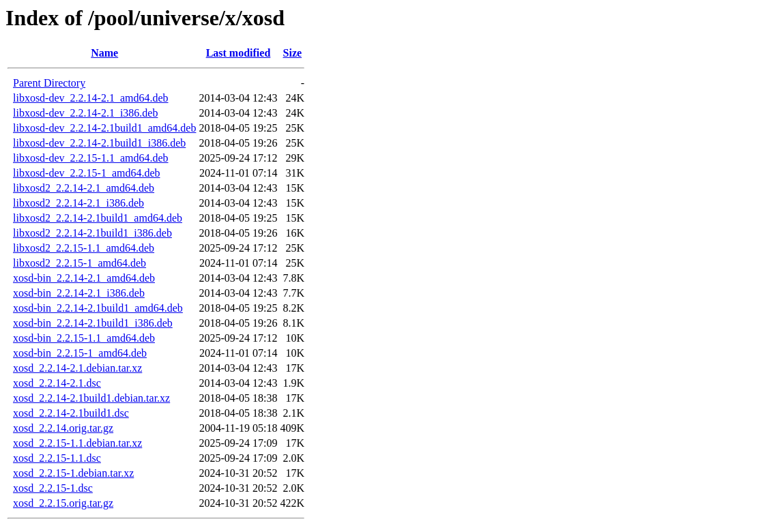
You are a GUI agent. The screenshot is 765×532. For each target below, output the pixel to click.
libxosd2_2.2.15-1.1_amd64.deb (84, 248)
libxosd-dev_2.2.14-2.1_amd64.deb (91, 98)
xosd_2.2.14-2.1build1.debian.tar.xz (91, 398)
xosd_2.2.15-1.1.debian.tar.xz (77, 443)
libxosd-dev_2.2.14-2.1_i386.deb (85, 113)
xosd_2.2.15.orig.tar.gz (63, 503)
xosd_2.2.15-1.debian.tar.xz (73, 473)
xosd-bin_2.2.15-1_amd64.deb (80, 353)
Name (104, 53)
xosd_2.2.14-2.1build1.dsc (71, 413)
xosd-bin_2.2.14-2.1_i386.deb (79, 293)
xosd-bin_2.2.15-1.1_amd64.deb (84, 338)
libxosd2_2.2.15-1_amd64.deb (80, 263)
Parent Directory (49, 83)
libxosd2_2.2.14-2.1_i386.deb (78, 203)
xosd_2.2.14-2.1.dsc (57, 383)
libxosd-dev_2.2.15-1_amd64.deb (87, 173)
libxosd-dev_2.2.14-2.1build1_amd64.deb (104, 128)
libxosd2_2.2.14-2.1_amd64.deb (84, 188)
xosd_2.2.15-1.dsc (53, 488)
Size (293, 53)
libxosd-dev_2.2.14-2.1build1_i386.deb (99, 143)
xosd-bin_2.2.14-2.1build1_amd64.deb (98, 308)
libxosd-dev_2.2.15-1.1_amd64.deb (91, 158)
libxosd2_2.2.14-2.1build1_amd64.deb (98, 218)
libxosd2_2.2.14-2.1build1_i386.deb (92, 233)
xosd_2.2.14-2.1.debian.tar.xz (77, 368)
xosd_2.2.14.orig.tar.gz (63, 428)
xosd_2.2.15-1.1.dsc (57, 458)
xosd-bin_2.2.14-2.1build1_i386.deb (93, 323)
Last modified (239, 53)
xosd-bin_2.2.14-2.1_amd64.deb (84, 278)
